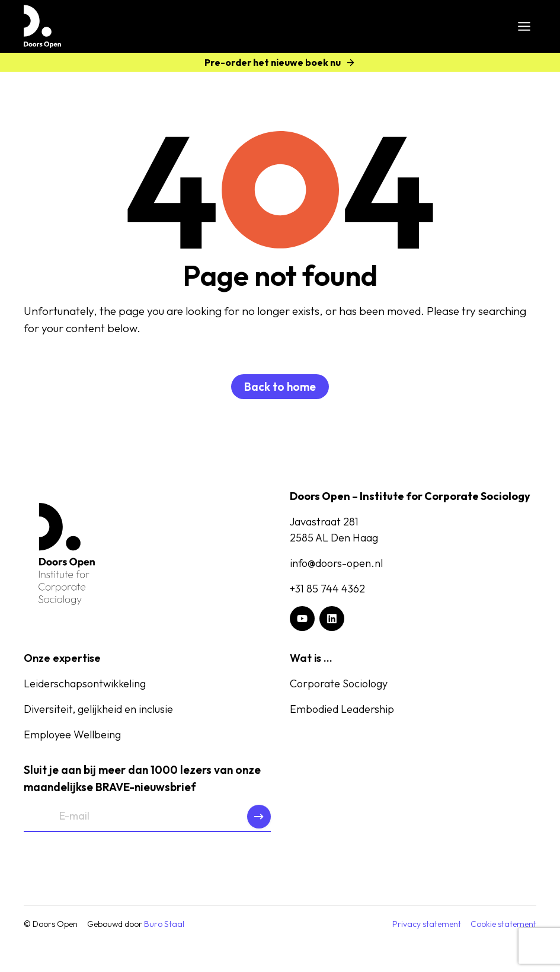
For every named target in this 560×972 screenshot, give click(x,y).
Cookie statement (503, 924)
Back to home (280, 387)
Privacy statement (427, 924)
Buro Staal (164, 924)
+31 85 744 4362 (327, 589)
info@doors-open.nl (336, 563)
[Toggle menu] (524, 26)
